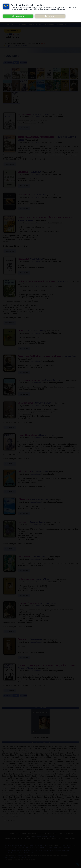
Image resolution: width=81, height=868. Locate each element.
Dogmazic (49, 848)
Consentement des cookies (15, 845)
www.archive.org (21, 855)
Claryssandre (41, 195)
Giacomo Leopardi (47, 435)
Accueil (10, 25)
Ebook (55, 848)
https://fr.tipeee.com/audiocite (17, 46)
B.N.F (28, 848)
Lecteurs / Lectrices (35, 25)
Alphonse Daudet (70, 356)
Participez (61, 25)
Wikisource (9, 853)
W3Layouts (9, 858)
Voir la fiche (24, 128)
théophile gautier (40, 114)
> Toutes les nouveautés (41, 738)
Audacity (8, 848)
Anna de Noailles (44, 579)
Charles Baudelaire (53, 380)
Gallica (67, 848)
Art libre (62, 845)
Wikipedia (65, 850)
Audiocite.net (36, 117)
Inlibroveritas (11, 850)
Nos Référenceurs (28, 853)
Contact (70, 25)
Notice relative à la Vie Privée (37, 845)
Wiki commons (55, 850)
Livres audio (20, 25)
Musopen (46, 850)
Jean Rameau (36, 172)
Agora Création (25, 858)
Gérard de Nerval (26, 668)
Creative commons (37, 848)
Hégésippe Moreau (36, 331)
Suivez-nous (50, 25)
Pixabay (17, 853)
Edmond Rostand (25, 221)
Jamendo (20, 850)
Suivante (23, 63)
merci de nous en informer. (44, 836)
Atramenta (71, 845)
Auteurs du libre (19, 848)
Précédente (8, 63)
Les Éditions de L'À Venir (33, 850)
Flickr (61, 848)
